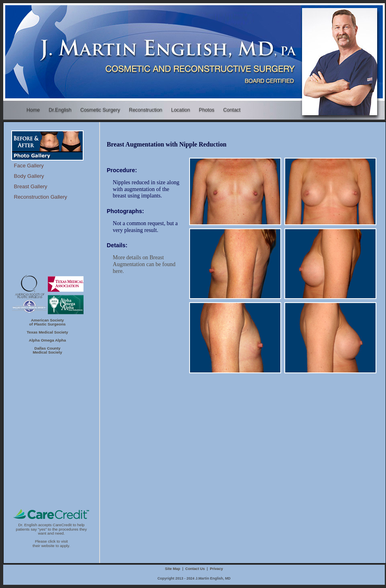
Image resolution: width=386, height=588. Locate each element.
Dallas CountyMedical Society (47, 350)
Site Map (173, 569)
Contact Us (195, 569)
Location (181, 110)
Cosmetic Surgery (102, 110)
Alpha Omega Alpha (47, 340)
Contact (233, 110)
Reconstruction (147, 110)
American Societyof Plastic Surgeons (47, 322)
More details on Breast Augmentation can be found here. (144, 264)
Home (33, 110)
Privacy (217, 569)
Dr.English (60, 110)
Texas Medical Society (48, 332)
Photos (207, 110)
